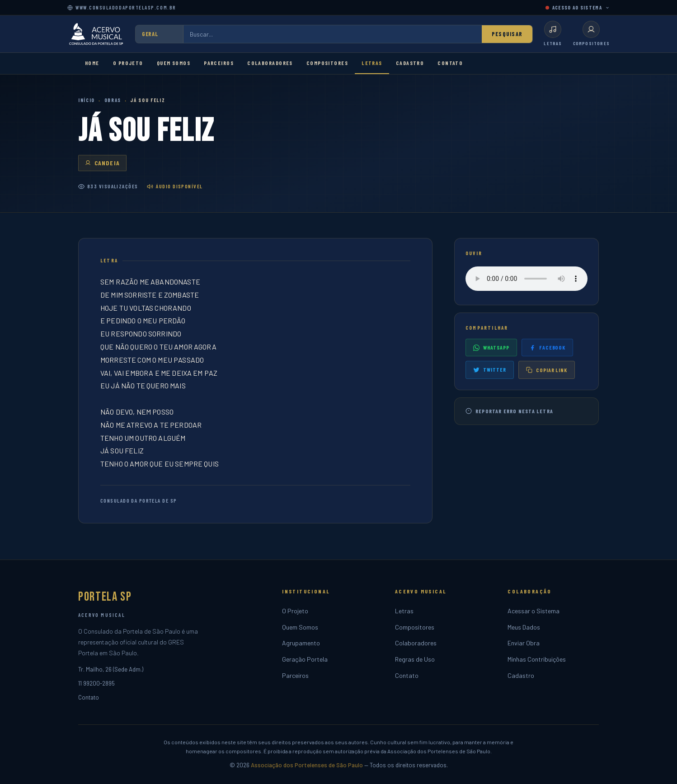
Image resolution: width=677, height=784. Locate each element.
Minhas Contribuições (537, 659)
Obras (113, 100)
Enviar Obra (524, 643)
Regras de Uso (415, 659)
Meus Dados (524, 627)
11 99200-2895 (96, 683)
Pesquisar (507, 34)
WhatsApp (491, 348)
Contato (450, 63)
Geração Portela (305, 659)
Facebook (548, 348)
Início (87, 100)
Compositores (327, 63)
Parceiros (219, 63)
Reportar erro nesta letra (509, 411)
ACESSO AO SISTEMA (578, 7)
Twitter (490, 370)
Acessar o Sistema (534, 611)
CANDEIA (102, 163)
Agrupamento (301, 643)
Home (92, 63)
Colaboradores (270, 63)
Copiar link (547, 370)
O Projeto (128, 63)
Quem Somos (174, 63)
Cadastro (410, 63)
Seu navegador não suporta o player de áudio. (527, 279)
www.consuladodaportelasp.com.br (122, 7)
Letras (372, 63)
